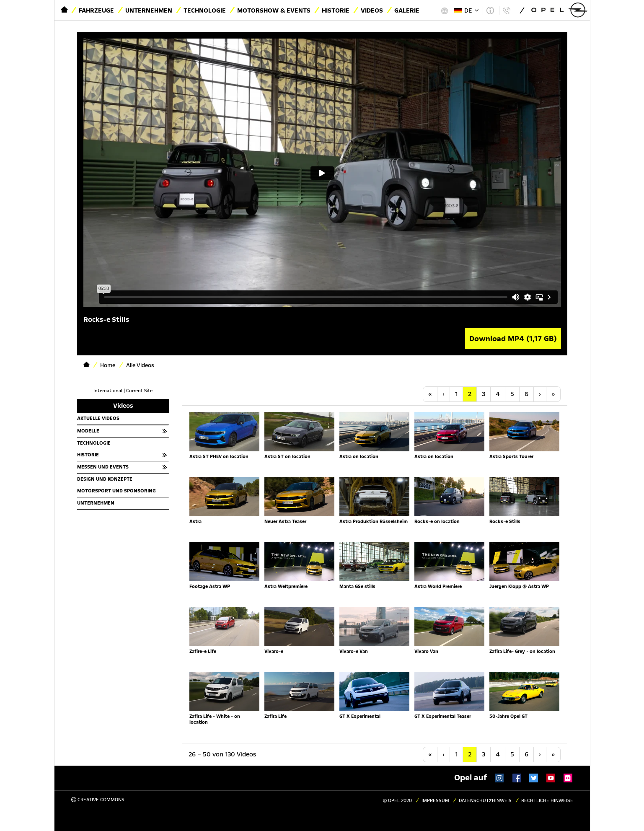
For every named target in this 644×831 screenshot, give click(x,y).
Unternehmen (149, 10)
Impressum (435, 801)
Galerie (407, 10)
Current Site (139, 391)
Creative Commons (98, 800)
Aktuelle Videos (98, 418)
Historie (336, 10)
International (108, 391)
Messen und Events (103, 467)
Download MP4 (513, 339)
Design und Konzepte (105, 479)
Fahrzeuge (96, 10)
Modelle (88, 431)
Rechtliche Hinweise (547, 801)
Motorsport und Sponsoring (116, 491)
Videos (372, 10)
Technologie (205, 10)
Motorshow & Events (274, 10)
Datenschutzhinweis (485, 801)
